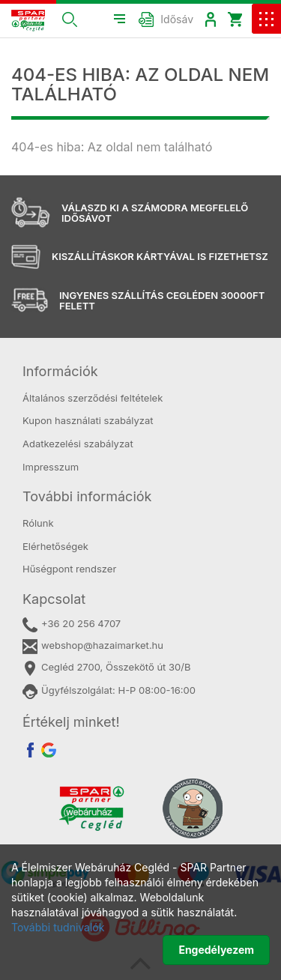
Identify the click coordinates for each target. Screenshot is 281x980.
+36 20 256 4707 (72, 624)
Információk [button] (60, 371)
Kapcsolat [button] (54, 599)
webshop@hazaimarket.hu (93, 646)
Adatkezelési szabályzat (78, 444)
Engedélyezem (216, 950)
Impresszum (51, 467)
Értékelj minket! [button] (71, 722)
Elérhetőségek (55, 546)
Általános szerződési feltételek (93, 398)
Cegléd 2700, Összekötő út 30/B (106, 668)
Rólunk (38, 523)
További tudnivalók (58, 927)
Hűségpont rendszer (69, 569)
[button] (70, 19)
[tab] (140, 372)
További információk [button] (87, 496)
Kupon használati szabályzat (88, 420)
